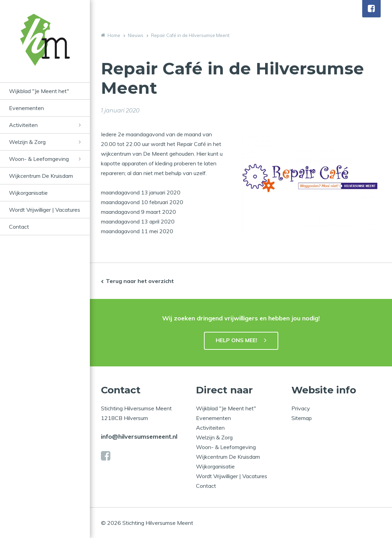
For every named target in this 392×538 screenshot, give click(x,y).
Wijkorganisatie (28, 193)
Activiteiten (23, 125)
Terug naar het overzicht (140, 281)
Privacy (301, 408)
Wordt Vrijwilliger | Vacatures (45, 210)
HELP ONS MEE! (236, 340)
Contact (19, 227)
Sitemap (302, 418)
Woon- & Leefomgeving (39, 159)
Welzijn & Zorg (27, 142)
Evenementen (26, 108)
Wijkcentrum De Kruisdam (41, 176)
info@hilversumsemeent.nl (139, 436)
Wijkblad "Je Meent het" (39, 91)
